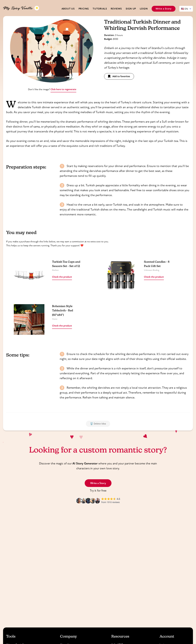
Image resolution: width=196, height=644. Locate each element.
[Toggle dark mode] (37, 8)
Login (144, 9)
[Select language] (186, 9)
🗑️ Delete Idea (98, 424)
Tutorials (100, 9)
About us (68, 9)
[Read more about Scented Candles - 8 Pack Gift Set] (121, 275)
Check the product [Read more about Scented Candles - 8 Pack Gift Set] (154, 277)
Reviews (116, 9)
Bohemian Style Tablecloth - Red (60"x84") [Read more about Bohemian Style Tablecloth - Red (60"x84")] (63, 311)
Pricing (84, 9)
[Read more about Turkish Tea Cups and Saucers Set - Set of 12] (29, 275)
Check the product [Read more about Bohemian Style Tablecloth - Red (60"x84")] (62, 326)
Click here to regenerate (63, 89)
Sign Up (131, 9)
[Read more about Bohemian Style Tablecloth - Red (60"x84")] (29, 319)
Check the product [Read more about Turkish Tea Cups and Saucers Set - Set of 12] (62, 277)
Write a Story (164, 9)
